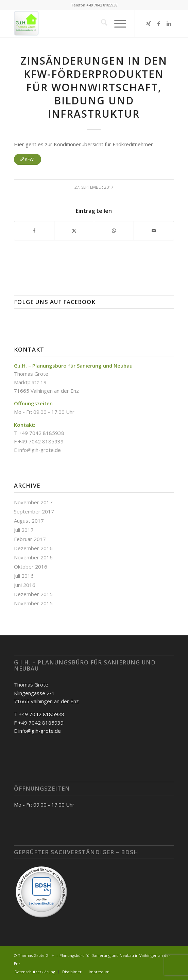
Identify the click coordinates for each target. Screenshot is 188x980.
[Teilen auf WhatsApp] (114, 231)
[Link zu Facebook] (159, 24)
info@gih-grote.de (40, 450)
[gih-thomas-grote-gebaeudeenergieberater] (78, 23)
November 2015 (33, 603)
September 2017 (34, 511)
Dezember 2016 (33, 548)
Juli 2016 (24, 576)
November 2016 (33, 557)
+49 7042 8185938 (41, 714)
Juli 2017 (24, 530)
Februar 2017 (30, 539)
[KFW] (28, 159)
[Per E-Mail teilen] (154, 231)
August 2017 (29, 521)
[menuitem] (101, 23)
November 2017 (33, 502)
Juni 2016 (25, 585)
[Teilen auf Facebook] (34, 231)
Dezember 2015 (33, 594)
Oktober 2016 (31, 567)
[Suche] (101, 23)
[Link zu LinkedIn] (169, 24)
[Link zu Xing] (149, 24)
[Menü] (117, 23)
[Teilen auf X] (74, 231)
